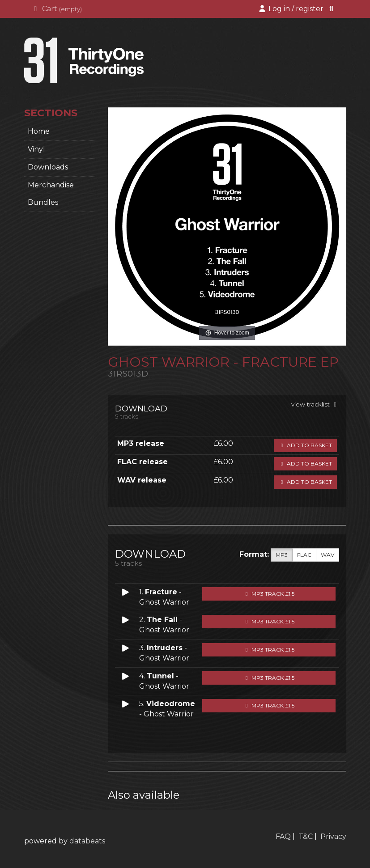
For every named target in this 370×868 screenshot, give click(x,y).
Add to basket (305, 445)
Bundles (43, 202)
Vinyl (36, 149)
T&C (306, 836)
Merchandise (51, 185)
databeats (87, 841)
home (39, 131)
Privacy (333, 836)
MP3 (282, 555)
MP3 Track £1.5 (269, 594)
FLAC (304, 555)
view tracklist (315, 404)
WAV (327, 555)
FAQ (283, 836)
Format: (254, 554)
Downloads (48, 167)
